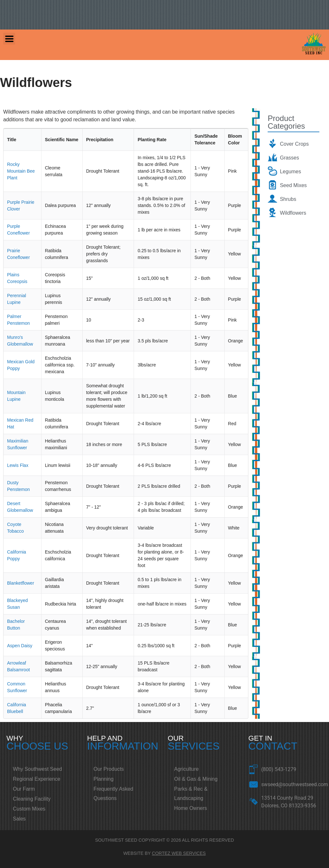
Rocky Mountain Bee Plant (21, 171)
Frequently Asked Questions (113, 794)
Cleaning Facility (32, 799)
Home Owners (191, 808)
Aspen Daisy (20, 646)
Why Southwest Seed (37, 769)
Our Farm (24, 789)
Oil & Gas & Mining (196, 779)
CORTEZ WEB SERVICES (179, 853)
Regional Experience (37, 779)
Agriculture (186, 769)
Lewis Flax (18, 465)
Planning (103, 779)
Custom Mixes (29, 809)
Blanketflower (21, 583)
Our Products (109, 769)
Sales (19, 819)
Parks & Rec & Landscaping (191, 794)
